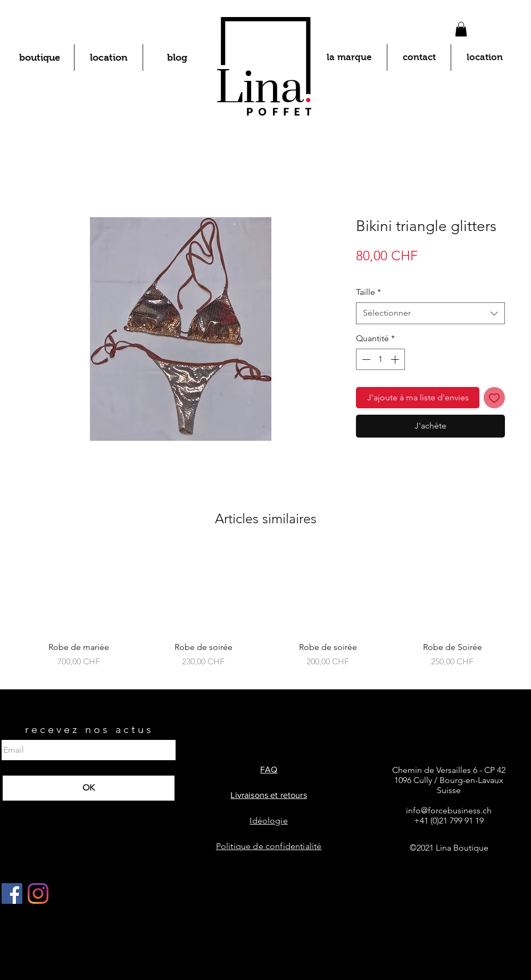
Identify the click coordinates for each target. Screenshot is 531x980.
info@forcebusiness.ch (449, 810)
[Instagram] (38, 893)
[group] (265, 614)
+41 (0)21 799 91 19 (449, 821)
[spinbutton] (380, 359)
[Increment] (396, 359)
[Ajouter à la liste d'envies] (494, 398)
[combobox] (430, 313)
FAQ (269, 769)
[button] (461, 29)
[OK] (89, 788)
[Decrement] (365, 359)
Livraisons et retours (268, 795)
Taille (368, 292)
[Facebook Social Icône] (12, 893)
